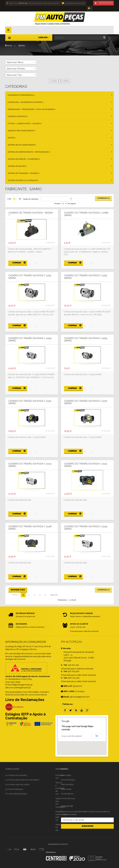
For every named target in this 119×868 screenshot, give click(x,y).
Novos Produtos (68, 780)
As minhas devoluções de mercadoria (22, 780)
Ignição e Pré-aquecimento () (21, 131)
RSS (76, 710)
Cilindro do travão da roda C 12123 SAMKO (30, 465)
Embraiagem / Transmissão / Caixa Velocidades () (31, 109)
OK (97, 736)
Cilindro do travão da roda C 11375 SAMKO (86, 402)
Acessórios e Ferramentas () (21, 95)
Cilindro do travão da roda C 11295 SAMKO (86, 340)
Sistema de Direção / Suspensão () (24, 159)
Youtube (82, 710)
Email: (65, 697)
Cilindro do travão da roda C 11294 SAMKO (30, 340)
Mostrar (57, 204)
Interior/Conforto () (18, 116)
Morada (66, 648)
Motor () (12, 138)
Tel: (64, 665)
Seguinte (54, 595)
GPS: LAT (67, 686)
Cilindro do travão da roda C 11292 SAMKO (86, 277)
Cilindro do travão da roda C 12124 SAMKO (86, 465)
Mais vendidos (67, 784)
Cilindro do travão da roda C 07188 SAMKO (86, 214)
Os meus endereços (14, 789)
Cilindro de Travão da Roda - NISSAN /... (31, 214)
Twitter (70, 710)
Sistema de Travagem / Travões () (23, 173)
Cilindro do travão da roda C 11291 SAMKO (30, 277)
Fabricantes (66, 789)
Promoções (66, 775)
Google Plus (87, 710)
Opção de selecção (31, 199)
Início (9, 46)
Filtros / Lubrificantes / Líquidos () (25, 124)
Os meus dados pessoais (16, 794)
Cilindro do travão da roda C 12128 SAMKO (30, 528)
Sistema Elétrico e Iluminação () (23, 180)
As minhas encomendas (16, 775)
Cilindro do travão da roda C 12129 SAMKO (86, 528)
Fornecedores (67, 794)
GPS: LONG (68, 691)
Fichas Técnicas (68, 798)
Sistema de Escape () (17, 166)
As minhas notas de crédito (17, 784)
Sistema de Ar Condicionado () (22, 145)
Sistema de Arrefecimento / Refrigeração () (29, 152)
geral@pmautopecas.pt (73, 3)
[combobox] (21, 62)
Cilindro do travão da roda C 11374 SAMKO (30, 402)
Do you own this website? (72, 736)
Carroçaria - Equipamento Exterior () (26, 102)
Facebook (65, 710)
